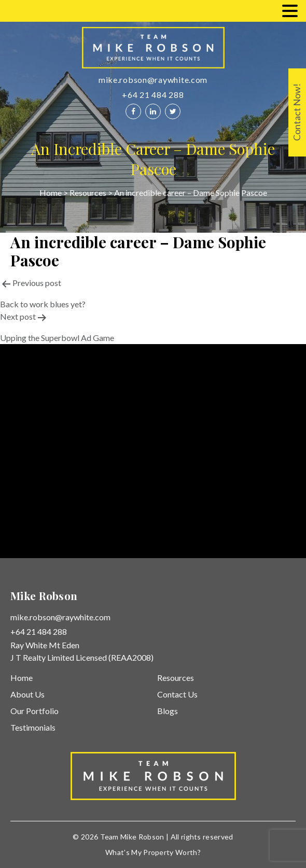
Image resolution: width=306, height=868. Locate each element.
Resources (88, 193)
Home (51, 193)
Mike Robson (142, 837)
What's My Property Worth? (153, 852)
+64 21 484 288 (153, 95)
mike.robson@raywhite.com (153, 80)
